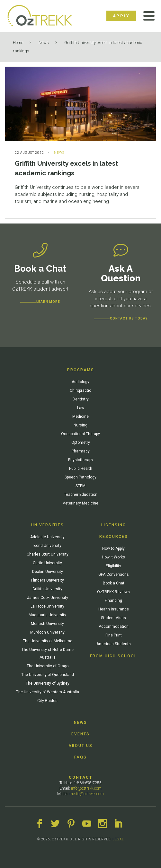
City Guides (47, 701)
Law (81, 408)
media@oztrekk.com (87, 794)
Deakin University (48, 572)
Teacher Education (81, 495)
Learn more (48, 302)
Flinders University (48, 580)
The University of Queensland (48, 675)
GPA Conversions (114, 574)
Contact (81, 777)
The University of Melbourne (48, 641)
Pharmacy (81, 451)
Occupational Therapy (80, 434)
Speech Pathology (80, 477)
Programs (81, 370)
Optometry (81, 443)
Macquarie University (47, 615)
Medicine (80, 416)
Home (18, 43)
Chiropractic (80, 390)
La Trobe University (47, 606)
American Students (114, 644)
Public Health (81, 469)
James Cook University (48, 598)
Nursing (80, 425)
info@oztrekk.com (86, 788)
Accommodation (114, 627)
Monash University (47, 624)
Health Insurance (114, 609)
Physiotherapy (81, 460)
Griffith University (47, 589)
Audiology (80, 382)
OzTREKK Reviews (113, 592)
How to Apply (113, 548)
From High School (113, 656)
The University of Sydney (48, 683)
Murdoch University (47, 632)
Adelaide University (47, 537)
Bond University (47, 546)
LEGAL (118, 839)
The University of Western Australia (48, 692)
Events (80, 734)
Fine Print (114, 635)
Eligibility (113, 566)
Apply (121, 16)
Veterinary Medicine (80, 503)
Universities (48, 525)
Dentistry (81, 399)
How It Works (113, 557)
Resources (114, 537)
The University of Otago (48, 666)
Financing (113, 601)
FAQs (80, 757)
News (44, 43)
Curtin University (47, 563)
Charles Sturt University (48, 554)
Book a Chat (114, 583)
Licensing (114, 525)
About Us (80, 746)
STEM (80, 486)
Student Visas (113, 618)
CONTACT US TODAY (129, 318)
